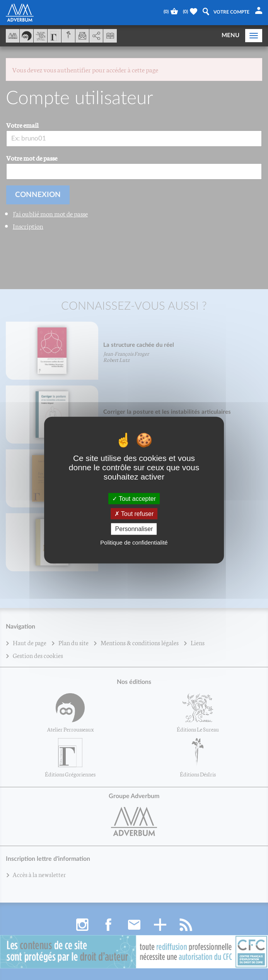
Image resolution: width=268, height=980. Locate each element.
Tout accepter (134, 499)
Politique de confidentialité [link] (134, 542)
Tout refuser (134, 514)
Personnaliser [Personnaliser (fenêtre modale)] (134, 529)
